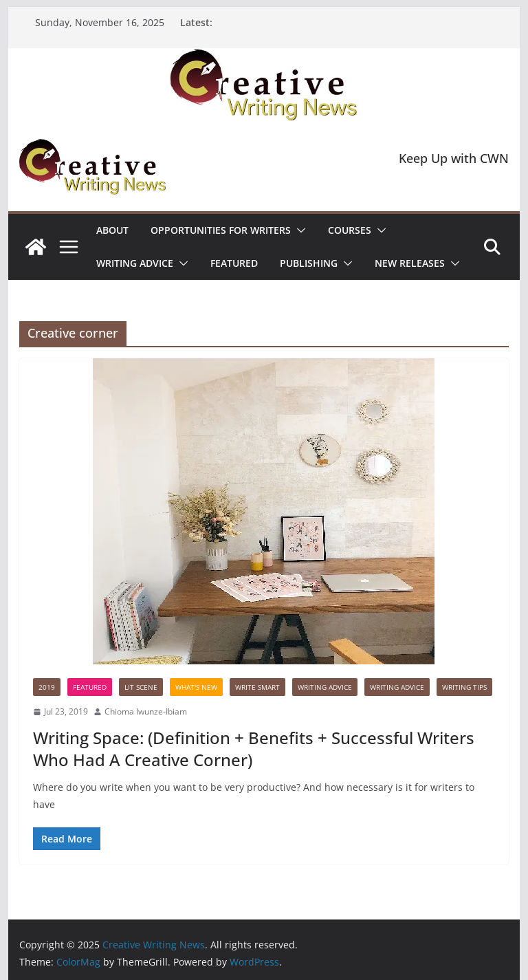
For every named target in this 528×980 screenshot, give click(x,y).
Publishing (309, 263)
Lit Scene (141, 687)
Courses (350, 230)
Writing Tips (464, 687)
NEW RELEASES (410, 263)
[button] (298, 230)
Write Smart (257, 687)
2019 (47, 687)
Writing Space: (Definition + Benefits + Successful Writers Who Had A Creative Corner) (254, 748)
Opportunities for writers (221, 230)
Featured (234, 263)
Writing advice (135, 263)
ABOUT (112, 230)
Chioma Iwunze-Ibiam (146, 711)
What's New (196, 687)
